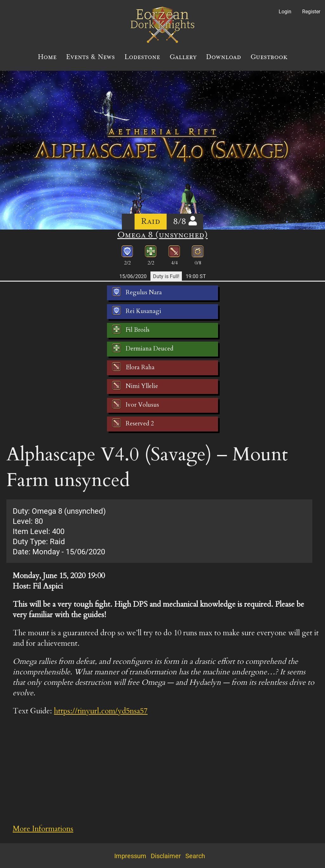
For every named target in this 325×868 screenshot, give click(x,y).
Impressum (130, 856)
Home (47, 57)
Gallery (183, 57)
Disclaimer (166, 856)
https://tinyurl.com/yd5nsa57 (101, 711)
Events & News (90, 57)
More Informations (43, 829)
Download (223, 57)
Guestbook (269, 57)
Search (195, 856)
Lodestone (142, 57)
